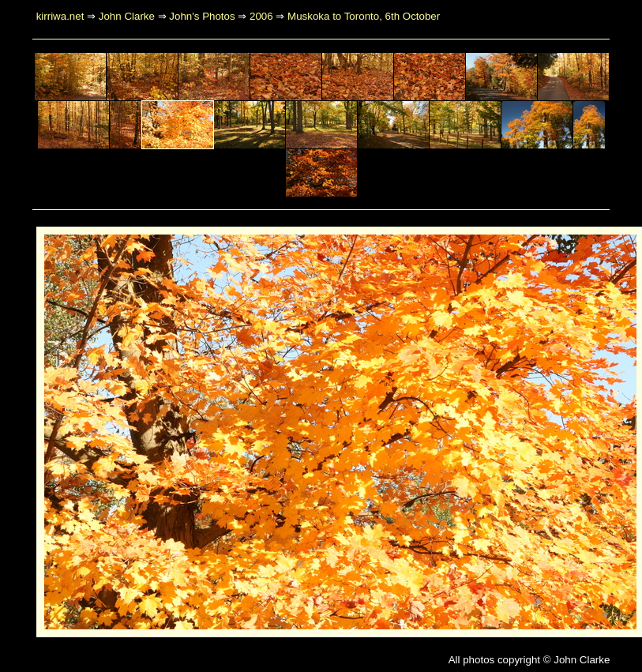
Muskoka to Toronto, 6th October (364, 16)
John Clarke (127, 16)
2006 (261, 16)
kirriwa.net (60, 16)
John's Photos (202, 16)
